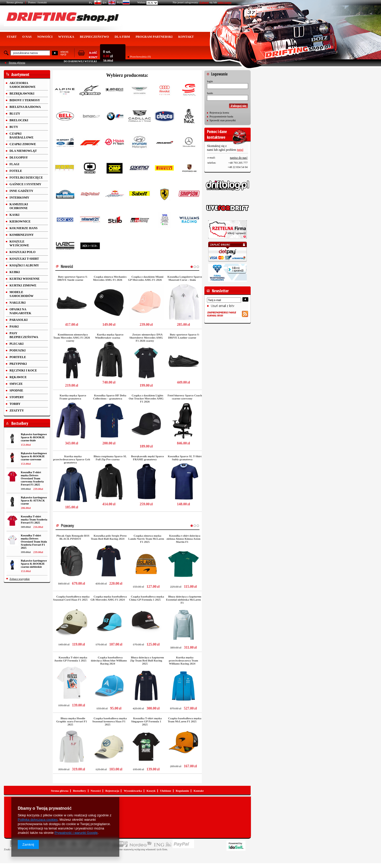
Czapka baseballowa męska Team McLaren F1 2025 (184, 720)
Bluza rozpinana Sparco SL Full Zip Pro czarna (110, 458)
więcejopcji (64, 53)
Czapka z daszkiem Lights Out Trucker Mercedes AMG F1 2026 (146, 398)
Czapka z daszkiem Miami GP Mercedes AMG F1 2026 (146, 278)
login (210, 81)
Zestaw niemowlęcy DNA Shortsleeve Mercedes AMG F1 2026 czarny (146, 338)
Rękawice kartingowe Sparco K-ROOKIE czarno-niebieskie (34, 564)
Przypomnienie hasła (221, 116)
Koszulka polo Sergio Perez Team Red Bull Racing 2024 (109, 537)
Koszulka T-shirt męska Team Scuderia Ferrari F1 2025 (34, 519)
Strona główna (15, 2)
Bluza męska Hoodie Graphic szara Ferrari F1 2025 (72, 721)
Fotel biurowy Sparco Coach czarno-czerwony (185, 397)
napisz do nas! (239, 158)
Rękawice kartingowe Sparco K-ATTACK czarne (34, 500)
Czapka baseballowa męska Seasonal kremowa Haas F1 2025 (110, 721)
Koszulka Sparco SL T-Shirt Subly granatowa (185, 458)
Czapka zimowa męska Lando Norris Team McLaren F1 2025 (146, 539)
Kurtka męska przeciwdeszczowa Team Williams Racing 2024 (184, 660)
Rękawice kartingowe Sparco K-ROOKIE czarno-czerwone (34, 456)
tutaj (240, 150)
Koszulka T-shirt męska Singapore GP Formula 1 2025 (146, 721)
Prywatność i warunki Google (76, 833)
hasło (210, 93)
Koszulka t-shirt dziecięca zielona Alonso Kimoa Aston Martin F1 (184, 539)
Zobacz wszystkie (20, 579)
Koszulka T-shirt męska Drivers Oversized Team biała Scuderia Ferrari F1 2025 (34, 542)
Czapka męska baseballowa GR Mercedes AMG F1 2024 (109, 598)
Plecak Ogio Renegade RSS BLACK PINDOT (73, 537)
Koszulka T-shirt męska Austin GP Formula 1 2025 (71, 659)
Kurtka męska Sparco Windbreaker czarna (109, 336)
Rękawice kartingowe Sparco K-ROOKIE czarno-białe (34, 437)
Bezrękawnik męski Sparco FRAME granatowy (148, 458)
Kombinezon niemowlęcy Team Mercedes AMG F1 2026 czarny (71, 338)
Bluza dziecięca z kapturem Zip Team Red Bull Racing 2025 (147, 660)
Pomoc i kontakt (38, 2)
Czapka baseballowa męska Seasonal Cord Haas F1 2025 (71, 598)
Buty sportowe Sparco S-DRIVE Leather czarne (184, 336)
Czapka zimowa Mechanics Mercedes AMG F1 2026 (110, 278)
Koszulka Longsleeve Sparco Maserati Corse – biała (185, 278)
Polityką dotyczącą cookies (38, 820)
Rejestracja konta (219, 113)
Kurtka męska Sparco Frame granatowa (73, 397)
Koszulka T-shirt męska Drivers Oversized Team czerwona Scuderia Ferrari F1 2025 (32, 478)
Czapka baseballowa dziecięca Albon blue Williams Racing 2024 (109, 660)
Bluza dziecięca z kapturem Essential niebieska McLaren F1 (184, 600)
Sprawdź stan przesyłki (223, 120)
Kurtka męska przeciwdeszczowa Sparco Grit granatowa (72, 459)
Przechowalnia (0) (140, 57)
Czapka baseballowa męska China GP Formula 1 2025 (147, 598)
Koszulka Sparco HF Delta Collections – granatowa (110, 397)
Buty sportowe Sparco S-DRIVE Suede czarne (72, 278)
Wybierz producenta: (127, 75)
